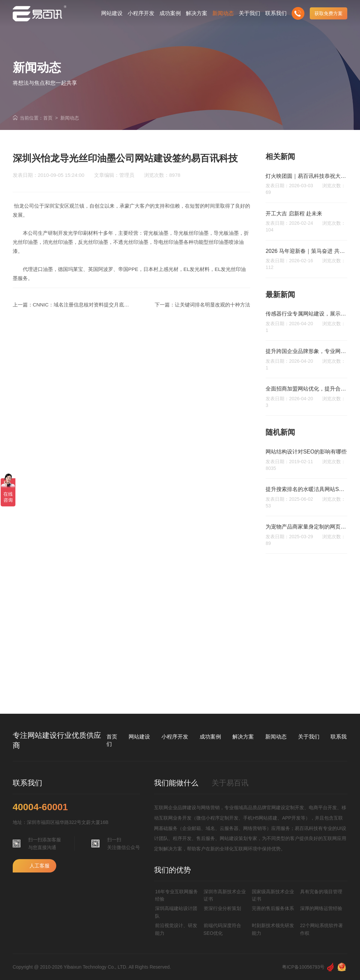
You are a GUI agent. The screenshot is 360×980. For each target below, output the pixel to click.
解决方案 (243, 737)
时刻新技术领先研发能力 (273, 929)
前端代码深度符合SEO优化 (222, 929)
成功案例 (210, 737)
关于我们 (309, 737)
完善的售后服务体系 (273, 908)
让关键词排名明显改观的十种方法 (212, 305)
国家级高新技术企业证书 (273, 895)
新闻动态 (70, 118)
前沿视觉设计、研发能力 (176, 929)
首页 (48, 118)
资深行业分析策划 (222, 908)
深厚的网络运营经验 (321, 908)
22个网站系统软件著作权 (321, 929)
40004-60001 (40, 807)
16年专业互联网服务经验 (176, 895)
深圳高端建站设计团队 (176, 912)
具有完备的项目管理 (321, 892)
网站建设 (139, 737)
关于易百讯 (230, 783)
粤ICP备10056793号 (303, 967)
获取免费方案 (329, 13)
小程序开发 (175, 737)
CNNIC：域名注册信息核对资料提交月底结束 (84, 305)
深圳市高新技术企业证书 (225, 895)
